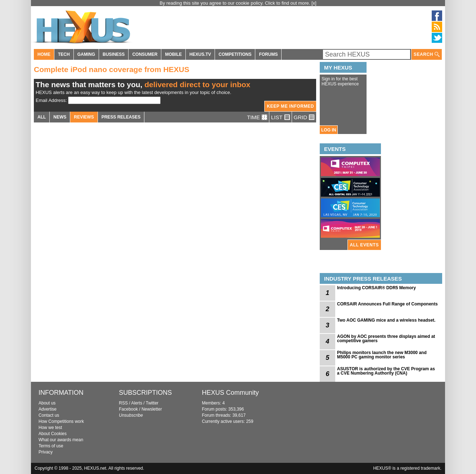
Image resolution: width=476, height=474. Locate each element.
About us (47, 403)
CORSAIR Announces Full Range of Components (387, 304)
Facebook (128, 409)
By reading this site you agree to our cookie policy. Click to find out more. (235, 3)
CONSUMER (145, 54)
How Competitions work (61, 421)
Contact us (49, 415)
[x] (314, 3)
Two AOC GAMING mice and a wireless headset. (386, 320)
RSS (123, 403)
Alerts (137, 403)
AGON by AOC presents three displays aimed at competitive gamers (386, 339)
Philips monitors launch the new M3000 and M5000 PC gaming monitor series (382, 355)
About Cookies (53, 434)
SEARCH (427, 55)
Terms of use (51, 446)
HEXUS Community (230, 393)
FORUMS (268, 54)
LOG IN (329, 130)
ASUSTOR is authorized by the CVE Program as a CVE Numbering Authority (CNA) (386, 371)
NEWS (60, 117)
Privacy (46, 452)
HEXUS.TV (200, 54)
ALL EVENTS (364, 245)
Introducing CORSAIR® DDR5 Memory (376, 288)
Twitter (152, 403)
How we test (50, 428)
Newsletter (152, 409)
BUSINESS (114, 54)
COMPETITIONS (235, 54)
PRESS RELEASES (121, 117)
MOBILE (173, 54)
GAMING (86, 54)
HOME (44, 54)
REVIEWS (84, 117)
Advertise (48, 409)
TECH (64, 54)
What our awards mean (61, 440)
